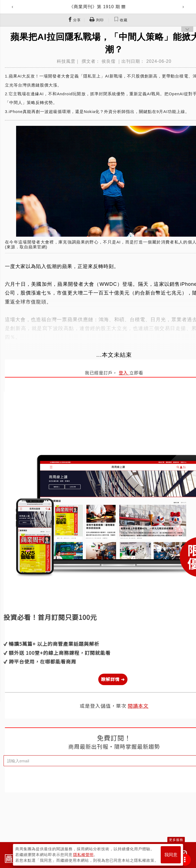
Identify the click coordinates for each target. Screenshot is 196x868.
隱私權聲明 (83, 855)
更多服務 (176, 840)
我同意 (171, 855)
